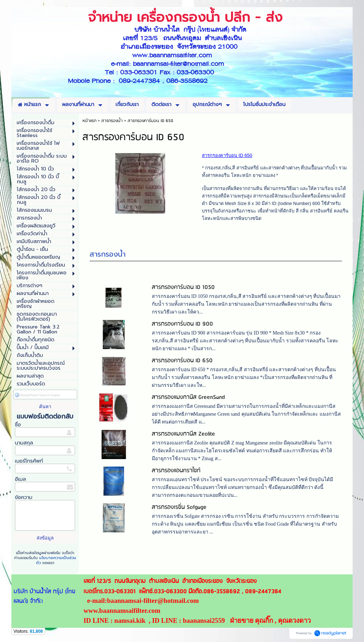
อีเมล (20, 479)
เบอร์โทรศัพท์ (29, 461)
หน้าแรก (89, 121)
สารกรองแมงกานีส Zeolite (183, 436)
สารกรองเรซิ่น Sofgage (179, 509)
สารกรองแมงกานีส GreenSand (188, 399)
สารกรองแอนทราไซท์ (176, 473)
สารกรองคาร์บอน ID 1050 (183, 290)
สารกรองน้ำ (108, 256)
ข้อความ (24, 497)
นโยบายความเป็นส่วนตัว (56, 560)
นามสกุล (24, 443)
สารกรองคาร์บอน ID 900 (182, 326)
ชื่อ (18, 425)
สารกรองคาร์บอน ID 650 (182, 363)
